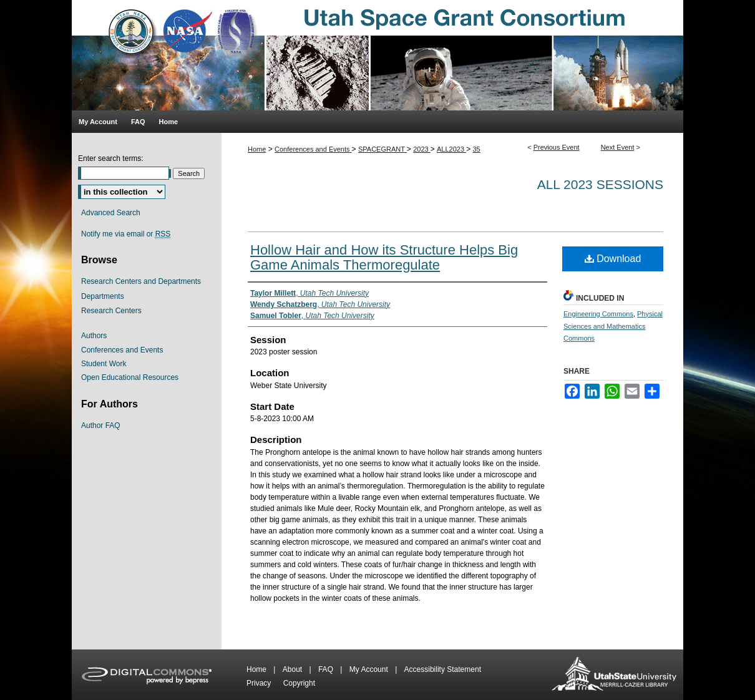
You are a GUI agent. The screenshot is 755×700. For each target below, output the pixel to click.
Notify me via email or (126, 234)
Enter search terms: (111, 158)
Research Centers (111, 311)
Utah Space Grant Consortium (377, 55)
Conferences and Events (313, 149)
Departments (103, 296)
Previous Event (557, 147)
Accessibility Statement (443, 669)
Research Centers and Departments (141, 281)
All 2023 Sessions (600, 184)
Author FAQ (101, 425)
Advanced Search (111, 213)
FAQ (327, 669)
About (294, 669)
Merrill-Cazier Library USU (614, 675)
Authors (94, 336)
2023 (422, 149)
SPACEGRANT (382, 149)
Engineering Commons (598, 314)
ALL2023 (451, 149)
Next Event (618, 147)
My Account (370, 669)
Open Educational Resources (130, 377)
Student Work (104, 364)
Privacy (260, 683)
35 (477, 149)
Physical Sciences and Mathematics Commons (613, 326)
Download (613, 259)
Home (257, 149)
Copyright (299, 683)
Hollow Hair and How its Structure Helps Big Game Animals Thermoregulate (384, 257)
